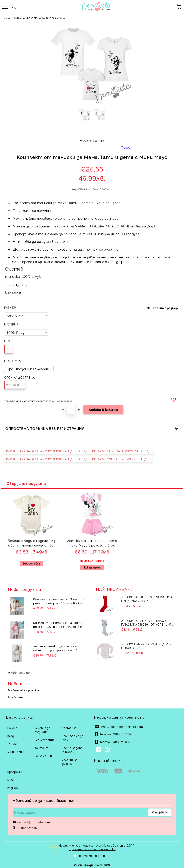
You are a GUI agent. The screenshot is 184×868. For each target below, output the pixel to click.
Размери (13, 788)
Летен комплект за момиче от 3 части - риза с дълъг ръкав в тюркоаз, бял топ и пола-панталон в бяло (60, 648)
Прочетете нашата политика (92, 849)
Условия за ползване (42, 730)
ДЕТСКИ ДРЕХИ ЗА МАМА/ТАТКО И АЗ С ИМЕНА (39, 18)
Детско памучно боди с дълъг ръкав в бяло (147, 646)
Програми (14, 772)
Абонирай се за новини (26, 690)
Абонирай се (20, 672)
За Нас (12, 744)
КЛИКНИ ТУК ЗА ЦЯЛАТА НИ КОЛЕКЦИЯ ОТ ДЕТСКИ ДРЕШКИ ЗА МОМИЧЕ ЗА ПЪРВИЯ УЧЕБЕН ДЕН (79, 451)
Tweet (126, 147)
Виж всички (15, 697)
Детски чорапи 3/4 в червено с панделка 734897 (147, 599)
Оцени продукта (94, 140)
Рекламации (43, 756)
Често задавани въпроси (74, 750)
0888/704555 (123, 734)
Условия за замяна (70, 762)
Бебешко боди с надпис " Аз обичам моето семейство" (31, 543)
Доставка (69, 728)
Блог (10, 780)
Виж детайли (31, 563)
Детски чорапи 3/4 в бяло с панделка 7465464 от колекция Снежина (146, 622)
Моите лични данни (92, 855)
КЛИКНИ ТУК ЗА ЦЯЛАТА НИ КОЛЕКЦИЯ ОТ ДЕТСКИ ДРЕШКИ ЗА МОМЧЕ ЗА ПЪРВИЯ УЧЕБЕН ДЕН (78, 459)
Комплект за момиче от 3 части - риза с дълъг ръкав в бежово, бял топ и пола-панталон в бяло (59, 601)
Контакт (41, 748)
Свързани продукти (26, 483)
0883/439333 (122, 742)
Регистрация (44, 740)
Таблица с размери (165, 308)
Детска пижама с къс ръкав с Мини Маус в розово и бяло (92, 543)
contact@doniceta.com (127, 727)
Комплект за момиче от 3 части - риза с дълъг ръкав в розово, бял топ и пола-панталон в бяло (59, 625)
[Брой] (71, 410)
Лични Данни (16, 752)
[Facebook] (99, 750)
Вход (10, 736)
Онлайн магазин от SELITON (92, 864)
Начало (6, 18)
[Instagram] (108, 750)
